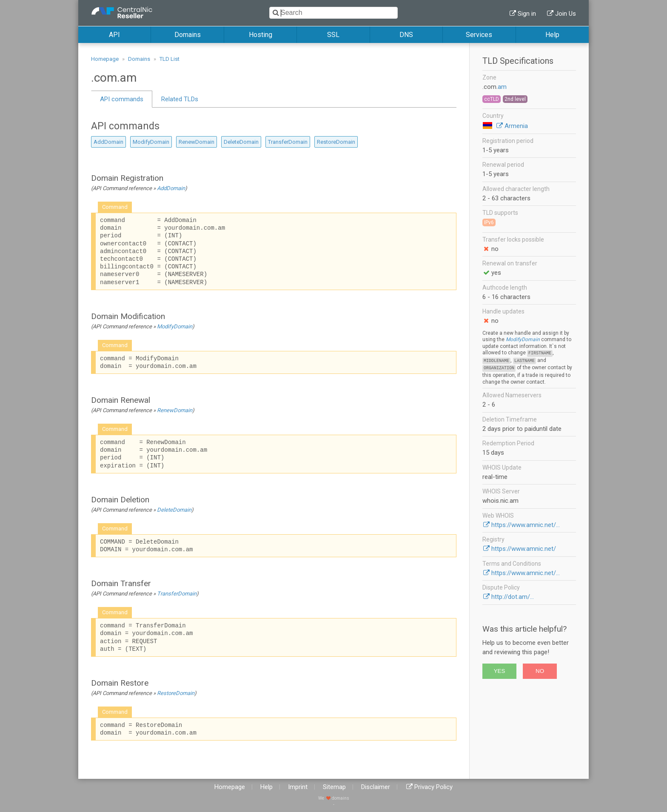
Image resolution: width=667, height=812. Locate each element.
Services (479, 35)
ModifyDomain (151, 142)
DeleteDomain (241, 142)
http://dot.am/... (513, 597)
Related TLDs (180, 99)
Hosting (261, 35)
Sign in (527, 14)
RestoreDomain (336, 142)
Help (552, 35)
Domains (188, 35)
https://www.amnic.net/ (524, 549)
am (502, 87)
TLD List (170, 59)
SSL (333, 35)
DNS (406, 35)
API (114, 35)
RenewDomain (197, 142)
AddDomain (108, 142)
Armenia (516, 126)
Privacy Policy (433, 787)
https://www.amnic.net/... (526, 525)
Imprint (298, 787)
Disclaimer (376, 787)
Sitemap (334, 787)
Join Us (566, 14)
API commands (122, 99)
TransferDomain (288, 142)
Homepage (105, 59)
